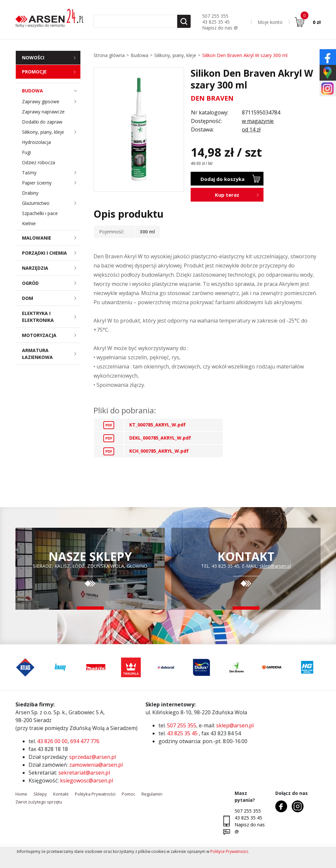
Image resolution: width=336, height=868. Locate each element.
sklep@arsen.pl (275, 566)
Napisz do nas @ (220, 28)
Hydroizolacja (36, 142)
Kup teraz (227, 195)
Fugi (26, 152)
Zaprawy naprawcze (43, 112)
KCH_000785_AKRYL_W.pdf (159, 451)
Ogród (51, 283)
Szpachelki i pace (40, 213)
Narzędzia (51, 268)
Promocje (34, 72)
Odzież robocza (39, 162)
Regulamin (152, 794)
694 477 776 (85, 741)
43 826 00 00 (52, 741)
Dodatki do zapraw (42, 122)
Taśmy (51, 173)
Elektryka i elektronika (51, 317)
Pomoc (128, 794)
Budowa (51, 91)
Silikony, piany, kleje (51, 132)
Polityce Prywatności (229, 851)
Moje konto (270, 22)
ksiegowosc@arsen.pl (86, 780)
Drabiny (30, 193)
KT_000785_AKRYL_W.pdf (157, 425)
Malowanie (51, 238)
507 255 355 (215, 16)
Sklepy (40, 794)
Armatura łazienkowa (51, 354)
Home (21, 794)
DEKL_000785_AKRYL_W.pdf (160, 438)
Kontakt (61, 794)
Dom (51, 298)
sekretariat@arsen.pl (84, 773)
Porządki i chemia (51, 253)
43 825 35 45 (216, 22)
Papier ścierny (51, 183)
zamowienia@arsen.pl (96, 765)
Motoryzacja (51, 335)
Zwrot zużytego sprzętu (39, 802)
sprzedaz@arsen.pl (93, 757)
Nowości (33, 58)
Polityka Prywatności (95, 794)
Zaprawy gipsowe (51, 101)
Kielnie (29, 223)
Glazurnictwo (51, 203)
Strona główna (109, 55)
